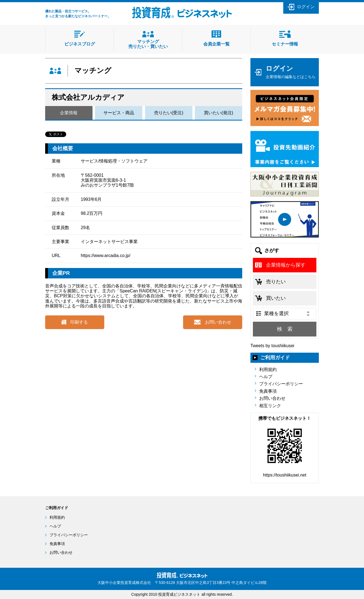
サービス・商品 (119, 113)
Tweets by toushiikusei (272, 346)
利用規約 (268, 370)
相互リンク (270, 406)
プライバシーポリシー (281, 384)
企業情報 (69, 113)
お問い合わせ (272, 398)
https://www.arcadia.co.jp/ (106, 256)
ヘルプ (266, 377)
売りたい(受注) (169, 113)
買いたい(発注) (219, 113)
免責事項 (268, 391)
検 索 (285, 329)
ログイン (306, 7)
